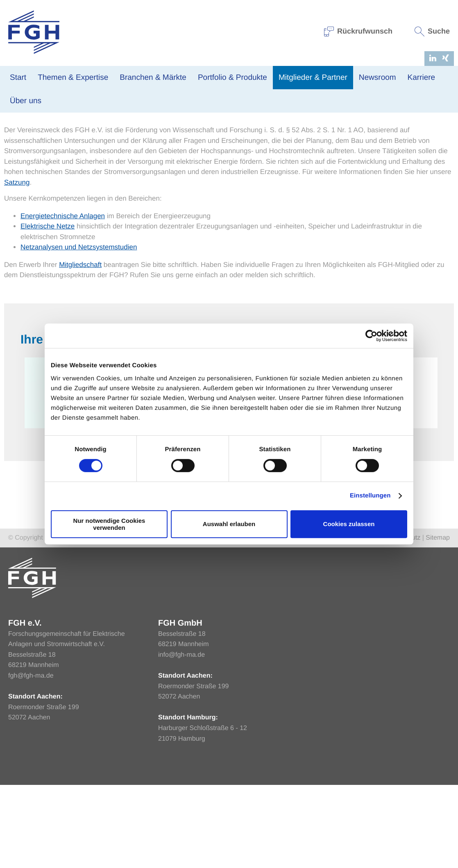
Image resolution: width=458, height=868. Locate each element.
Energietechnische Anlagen (63, 299)
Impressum (362, 621)
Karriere (422, 78)
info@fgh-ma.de (181, 738)
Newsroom (378, 78)
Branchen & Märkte (153, 78)
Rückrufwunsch (358, 31)
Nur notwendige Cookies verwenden (109, 524)
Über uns (26, 101)
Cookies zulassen (349, 524)
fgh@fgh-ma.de (31, 759)
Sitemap (438, 621)
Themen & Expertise (73, 78)
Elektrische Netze (48, 309)
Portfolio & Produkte (232, 78)
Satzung (17, 266)
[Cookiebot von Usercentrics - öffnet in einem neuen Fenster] (371, 336)
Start (18, 78)
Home (12, 153)
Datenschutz (402, 621)
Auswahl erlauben (229, 524)
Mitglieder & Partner (313, 78)
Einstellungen (370, 496)
